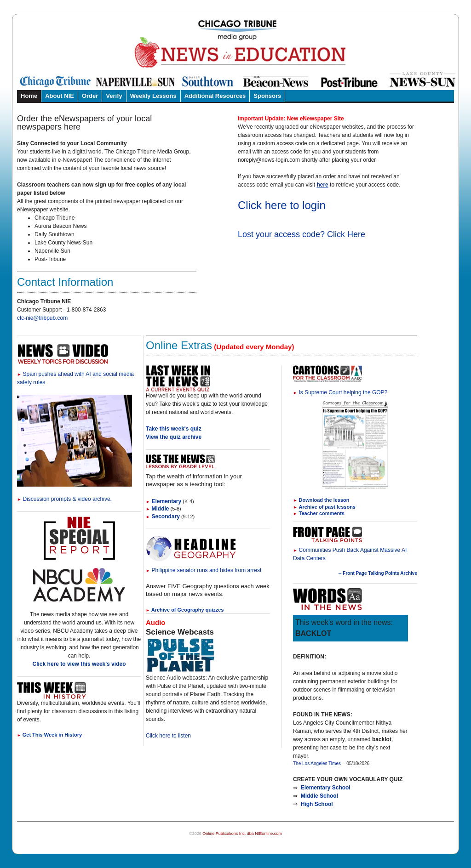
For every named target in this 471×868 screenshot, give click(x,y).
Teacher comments (322, 513)
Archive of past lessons (327, 507)
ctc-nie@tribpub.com (42, 318)
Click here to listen (168, 736)
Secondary (163, 516)
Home (29, 96)
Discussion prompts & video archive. (64, 499)
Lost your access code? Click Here (302, 234)
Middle (158, 509)
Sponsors (267, 96)
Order (90, 96)
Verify (114, 96)
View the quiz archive (174, 437)
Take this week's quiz (174, 429)
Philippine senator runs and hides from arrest (204, 570)
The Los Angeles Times (317, 763)
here (322, 185)
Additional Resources (215, 96)
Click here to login (282, 205)
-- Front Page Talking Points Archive (378, 573)
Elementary (164, 501)
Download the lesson (324, 500)
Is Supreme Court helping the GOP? (340, 392)
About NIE (60, 96)
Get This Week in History (49, 735)
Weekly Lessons (153, 96)
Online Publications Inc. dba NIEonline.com (242, 834)
